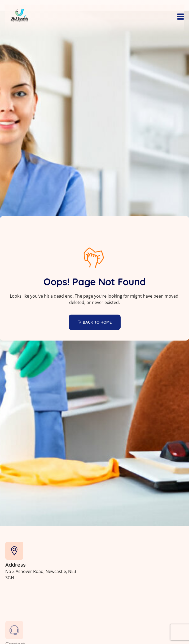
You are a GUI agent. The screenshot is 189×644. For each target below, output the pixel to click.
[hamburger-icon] (180, 17)
